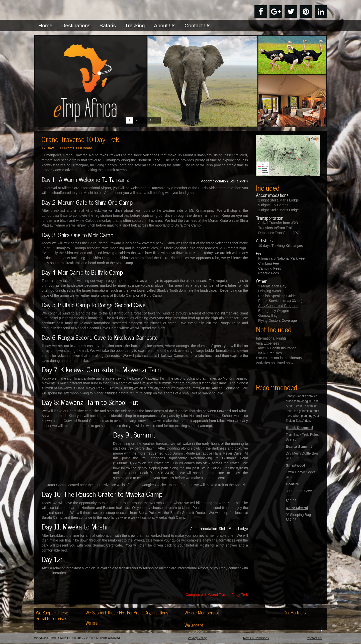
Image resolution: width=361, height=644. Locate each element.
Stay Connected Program (278, 306)
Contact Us (198, 25)
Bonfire (292, 484)
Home (45, 25)
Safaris (108, 25)
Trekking (135, 25)
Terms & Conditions (256, 639)
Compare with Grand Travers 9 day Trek (217, 595)
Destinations (76, 25)
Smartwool (295, 465)
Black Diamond (299, 428)
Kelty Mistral (297, 508)
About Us (165, 25)
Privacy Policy (197, 639)
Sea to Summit (299, 446)
